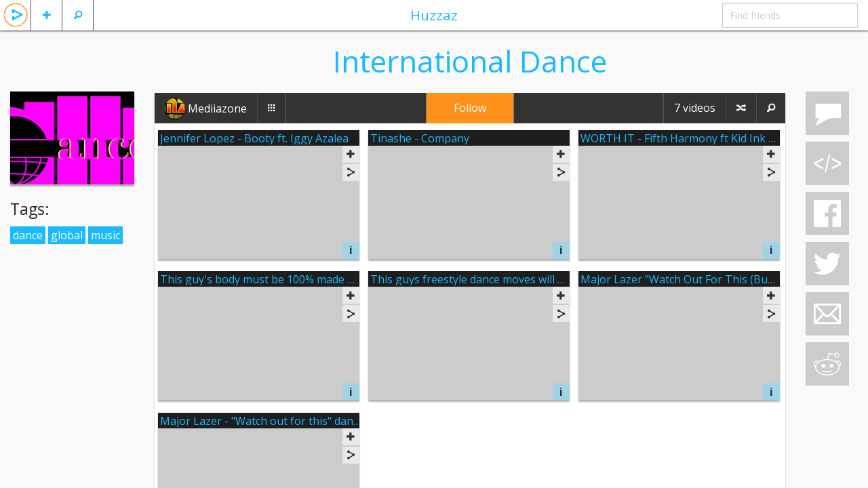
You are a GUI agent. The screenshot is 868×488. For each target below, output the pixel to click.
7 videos (695, 108)
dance (28, 235)
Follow (470, 108)
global (67, 235)
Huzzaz (434, 15)
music (105, 235)
